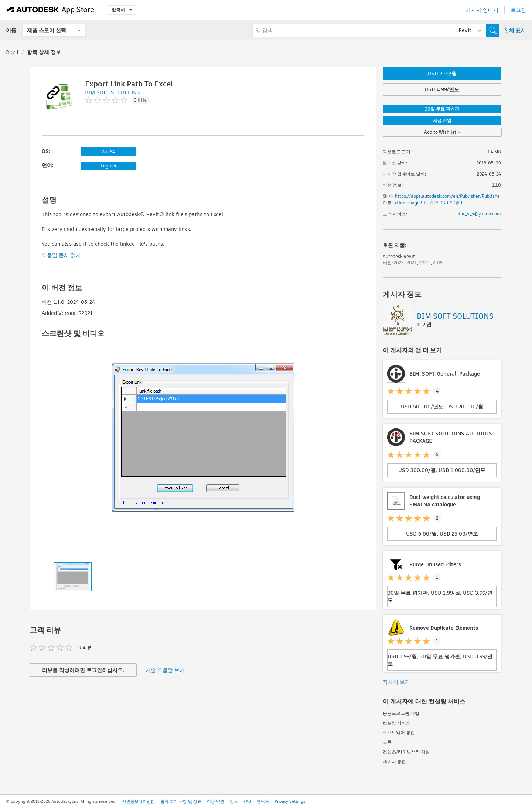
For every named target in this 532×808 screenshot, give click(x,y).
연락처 (263, 801)
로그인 (518, 10)
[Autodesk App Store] (50, 10)
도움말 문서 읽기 (61, 255)
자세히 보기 (396, 682)
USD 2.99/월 (442, 74)
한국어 (122, 10)
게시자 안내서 (482, 10)
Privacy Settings (290, 801)
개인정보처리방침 (139, 801)
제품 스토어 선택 (47, 30)
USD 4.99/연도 (442, 89)
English (108, 166)
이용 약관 (216, 801)
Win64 (108, 152)
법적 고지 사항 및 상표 (181, 801)
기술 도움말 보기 (165, 670)
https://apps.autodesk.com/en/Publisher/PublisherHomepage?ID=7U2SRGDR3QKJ (447, 199)
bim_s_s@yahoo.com (479, 214)
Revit (12, 52)
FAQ (247, 801)
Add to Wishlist (442, 132)
